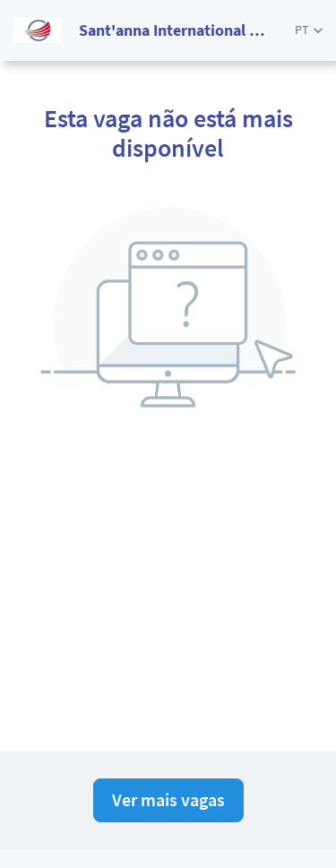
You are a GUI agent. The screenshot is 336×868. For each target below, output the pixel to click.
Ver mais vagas (168, 799)
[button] (309, 30)
